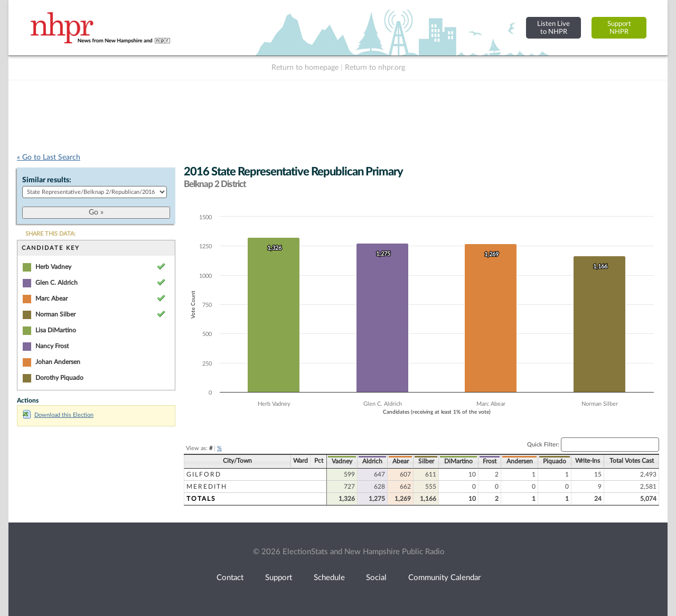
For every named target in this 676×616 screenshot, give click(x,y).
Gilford (204, 474)
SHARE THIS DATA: (50, 234)
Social (376, 578)
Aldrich (372, 461)
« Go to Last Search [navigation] (49, 157)
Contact (230, 578)
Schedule (329, 578)
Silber (426, 461)
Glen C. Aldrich (57, 283)
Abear (401, 461)
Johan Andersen (58, 362)
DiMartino (458, 461)
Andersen (520, 461)
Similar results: (47, 180)
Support (279, 578)
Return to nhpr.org (375, 68)
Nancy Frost (52, 346)
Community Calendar (444, 578)
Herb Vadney (53, 267)
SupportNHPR (619, 28)
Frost (490, 461)
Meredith (207, 487)
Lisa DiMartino (56, 330)
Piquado (555, 461)
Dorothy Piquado (59, 378)
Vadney (342, 461)
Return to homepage (305, 68)
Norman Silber (55, 314)
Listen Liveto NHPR (553, 28)
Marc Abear (51, 298)
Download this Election (58, 415)
